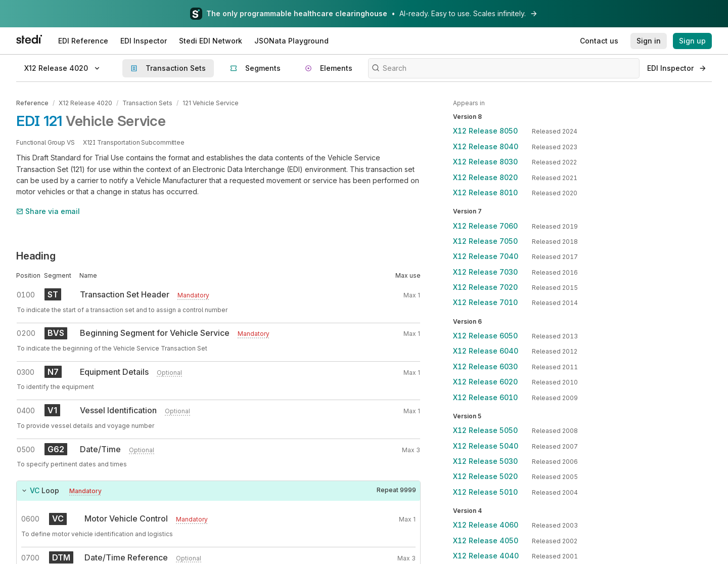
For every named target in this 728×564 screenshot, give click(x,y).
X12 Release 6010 (485, 397)
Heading (36, 256)
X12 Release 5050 (485, 430)
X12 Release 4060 (486, 525)
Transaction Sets (147, 103)
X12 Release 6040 (486, 351)
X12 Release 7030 (485, 272)
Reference (32, 103)
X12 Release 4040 (486, 556)
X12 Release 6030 (485, 366)
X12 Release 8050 (485, 131)
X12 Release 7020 (485, 287)
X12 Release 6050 (485, 336)
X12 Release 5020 (485, 476)
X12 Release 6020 (485, 382)
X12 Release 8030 (485, 162)
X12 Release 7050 (485, 241)
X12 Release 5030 (485, 461)
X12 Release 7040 (486, 256)
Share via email (48, 211)
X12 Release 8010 (485, 192)
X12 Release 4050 (486, 540)
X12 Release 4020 (85, 103)
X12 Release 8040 (486, 146)
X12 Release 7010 (485, 302)
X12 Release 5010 (485, 492)
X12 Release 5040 (486, 446)
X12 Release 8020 (485, 177)
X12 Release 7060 (485, 226)
